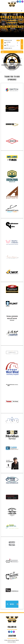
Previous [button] (2, 44)
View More (20, 52)
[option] (12, 44)
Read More (12, 67)
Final (18, 41)
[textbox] (12, 78)
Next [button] (22, 44)
